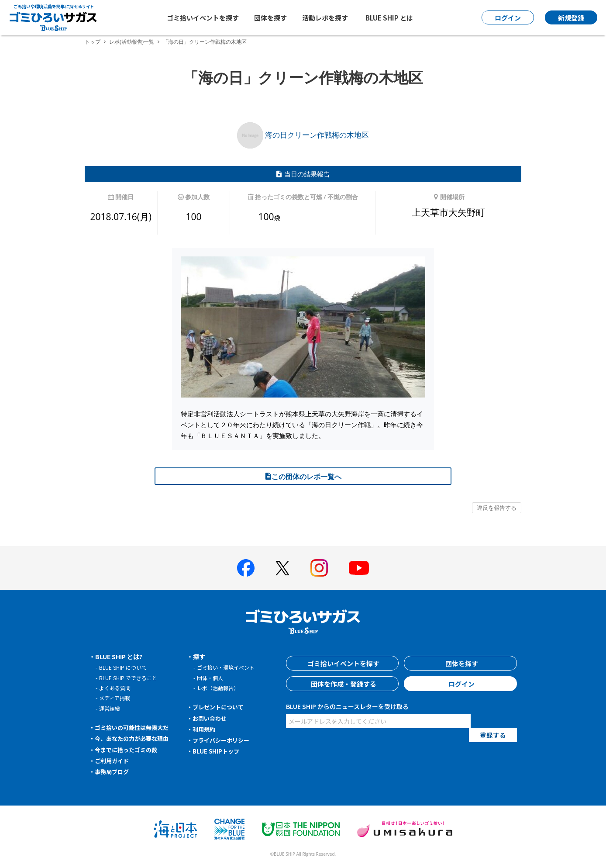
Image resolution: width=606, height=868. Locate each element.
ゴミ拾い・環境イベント (228, 667)
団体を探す (270, 18)
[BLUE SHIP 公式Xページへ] (282, 568)
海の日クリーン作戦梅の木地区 (303, 135)
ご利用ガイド (114, 761)
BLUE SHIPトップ (217, 751)
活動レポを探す (325, 18)
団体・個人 (211, 678)
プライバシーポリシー (224, 740)
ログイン (461, 684)
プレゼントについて (220, 707)
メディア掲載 (116, 698)
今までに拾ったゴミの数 (129, 750)
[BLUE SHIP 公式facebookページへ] (246, 568)
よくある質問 (116, 688)
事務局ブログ (114, 771)
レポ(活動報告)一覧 (132, 42)
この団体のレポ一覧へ (303, 477)
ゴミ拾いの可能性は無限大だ (135, 727)
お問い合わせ (211, 718)
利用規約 (205, 729)
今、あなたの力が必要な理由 (135, 738)
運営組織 (110, 708)
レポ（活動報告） (220, 688)
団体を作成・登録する (342, 684)
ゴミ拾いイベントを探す (203, 18)
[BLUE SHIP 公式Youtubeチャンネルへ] (359, 568)
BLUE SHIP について (125, 667)
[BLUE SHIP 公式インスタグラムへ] (319, 568)
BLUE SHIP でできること (130, 678)
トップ (93, 42)
